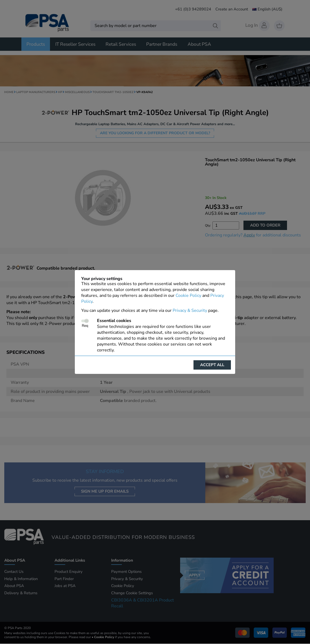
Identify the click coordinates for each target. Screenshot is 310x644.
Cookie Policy (188, 296)
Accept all (212, 365)
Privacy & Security (190, 310)
